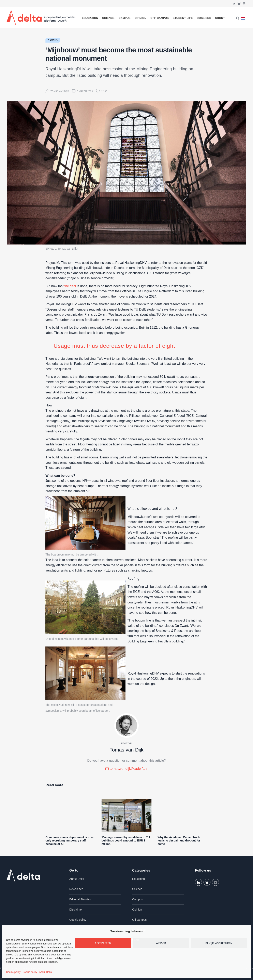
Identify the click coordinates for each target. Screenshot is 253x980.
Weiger (161, 943)
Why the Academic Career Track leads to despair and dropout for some (179, 841)
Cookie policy (13, 972)
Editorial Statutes (80, 899)
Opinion (140, 18)
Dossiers (204, 18)
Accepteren (103, 943)
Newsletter (76, 889)
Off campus (160, 18)
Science (108, 18)
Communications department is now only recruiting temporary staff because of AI (69, 841)
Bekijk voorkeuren (219, 943)
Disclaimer (76, 910)
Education (90, 18)
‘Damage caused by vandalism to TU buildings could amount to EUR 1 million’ (126, 841)
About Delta (46, 972)
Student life (183, 18)
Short (220, 18)
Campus (125, 18)
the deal (70, 286)
